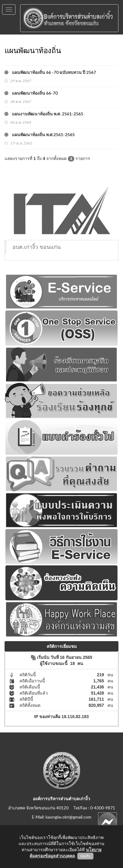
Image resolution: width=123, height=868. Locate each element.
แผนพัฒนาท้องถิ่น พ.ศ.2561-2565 (40, 134)
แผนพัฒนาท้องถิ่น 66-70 (31, 93)
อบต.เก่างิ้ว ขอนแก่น (37, 247)
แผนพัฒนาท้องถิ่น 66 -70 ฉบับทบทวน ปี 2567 (50, 72)
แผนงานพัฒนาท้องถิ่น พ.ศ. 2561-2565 (44, 114)
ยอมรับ (85, 856)
